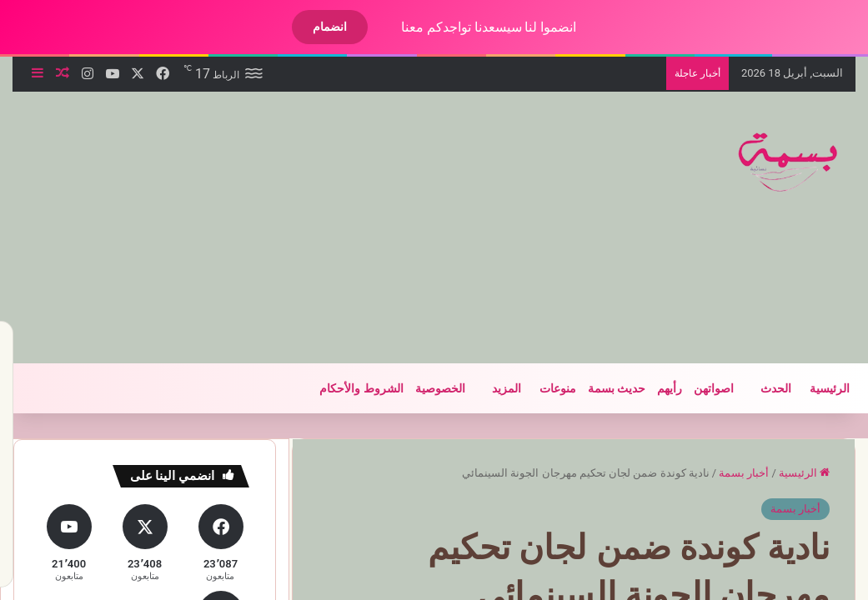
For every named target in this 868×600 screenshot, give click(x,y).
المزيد (492, 388)
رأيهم (655, 388)
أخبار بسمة (730, 473)
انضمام (316, 27)
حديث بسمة (602, 388)
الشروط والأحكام (347, 388)
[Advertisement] (276, 225)
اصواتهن (700, 388)
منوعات (544, 388)
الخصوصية (426, 388)
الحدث (762, 388)
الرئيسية (815, 388)
